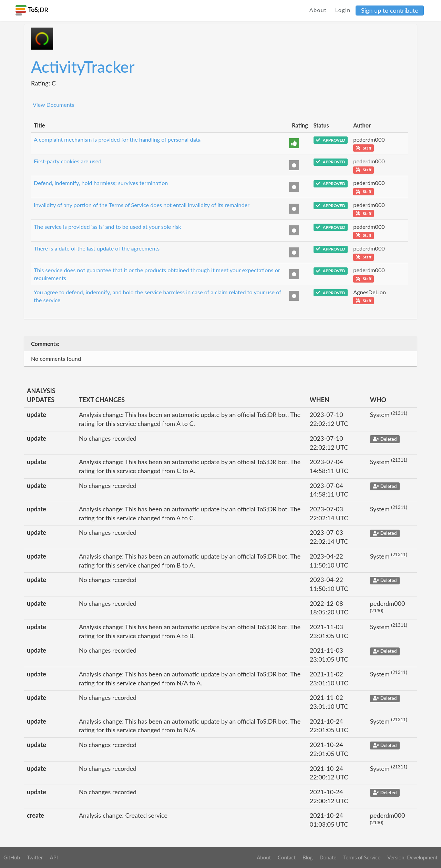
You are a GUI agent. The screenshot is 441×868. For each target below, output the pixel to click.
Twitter (35, 857)
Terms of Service (362, 857)
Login (343, 10)
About (318, 10)
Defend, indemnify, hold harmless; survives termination (101, 183)
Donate (328, 857)
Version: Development (412, 857)
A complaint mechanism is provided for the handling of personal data (117, 139)
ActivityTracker (83, 67)
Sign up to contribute (390, 10)
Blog (307, 857)
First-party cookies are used (68, 161)
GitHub (12, 857)
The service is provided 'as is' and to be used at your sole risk (107, 227)
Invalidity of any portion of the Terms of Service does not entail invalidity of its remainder (142, 205)
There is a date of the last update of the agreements (97, 248)
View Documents (53, 105)
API (54, 857)
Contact (287, 857)
